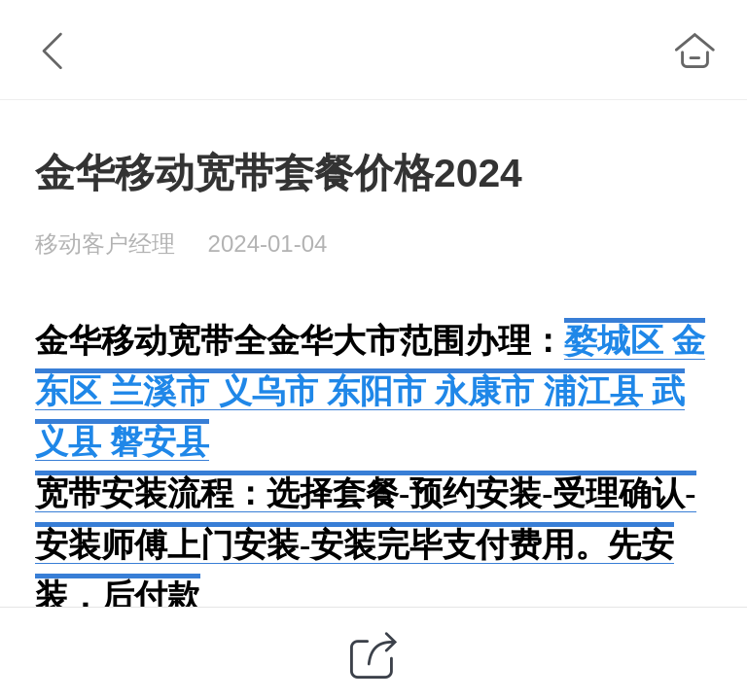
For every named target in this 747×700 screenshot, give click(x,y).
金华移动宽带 (134, 341)
